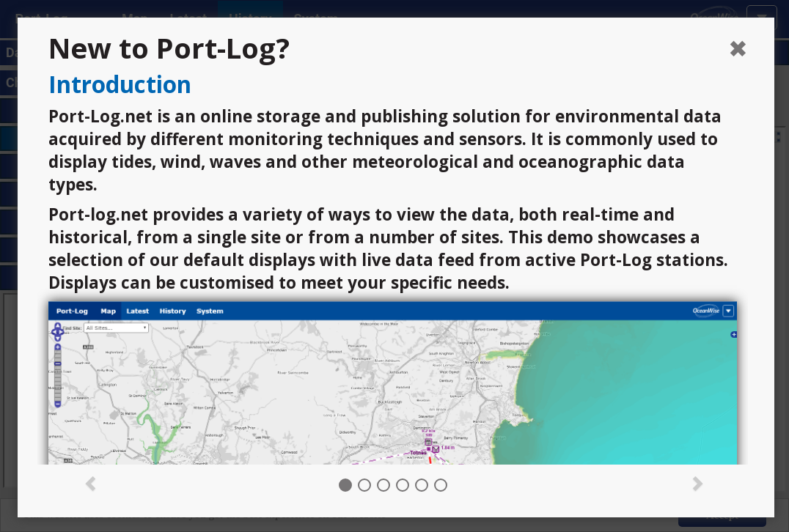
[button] (91, 482)
